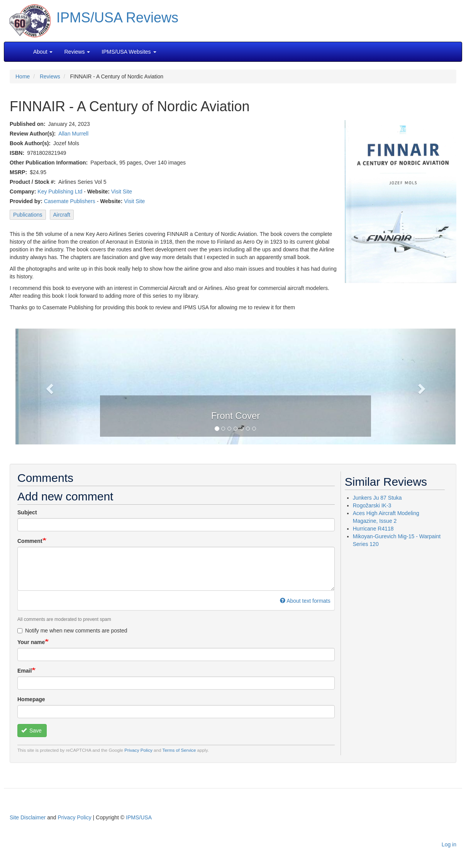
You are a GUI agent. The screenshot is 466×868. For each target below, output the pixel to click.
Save (31, 731)
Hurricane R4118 (373, 529)
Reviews (50, 76)
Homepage (31, 699)
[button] (236, 386)
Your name (31, 642)
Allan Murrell (73, 134)
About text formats (305, 601)
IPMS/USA (139, 817)
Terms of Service (179, 750)
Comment (30, 541)
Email (25, 671)
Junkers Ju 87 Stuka (377, 498)
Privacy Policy (138, 750)
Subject (27, 512)
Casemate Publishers (70, 201)
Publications (28, 215)
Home (23, 76)
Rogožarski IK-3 (372, 505)
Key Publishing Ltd (60, 192)
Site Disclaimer (28, 817)
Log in (449, 844)
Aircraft (62, 215)
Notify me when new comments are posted (72, 631)
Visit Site (122, 192)
